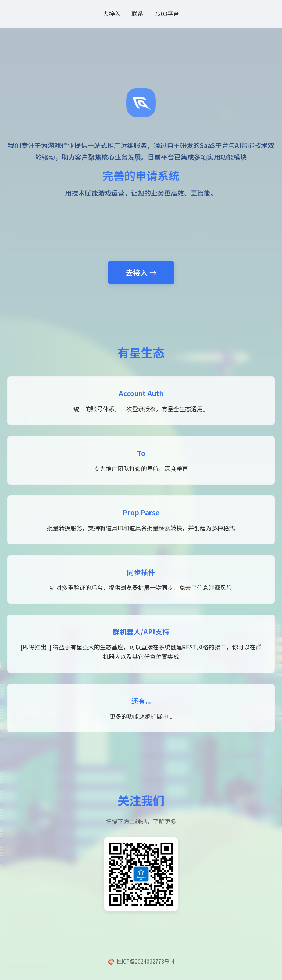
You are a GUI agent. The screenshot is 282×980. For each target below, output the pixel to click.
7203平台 (167, 14)
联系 (137, 14)
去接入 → (141, 272)
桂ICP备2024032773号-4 (145, 961)
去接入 (112, 14)
